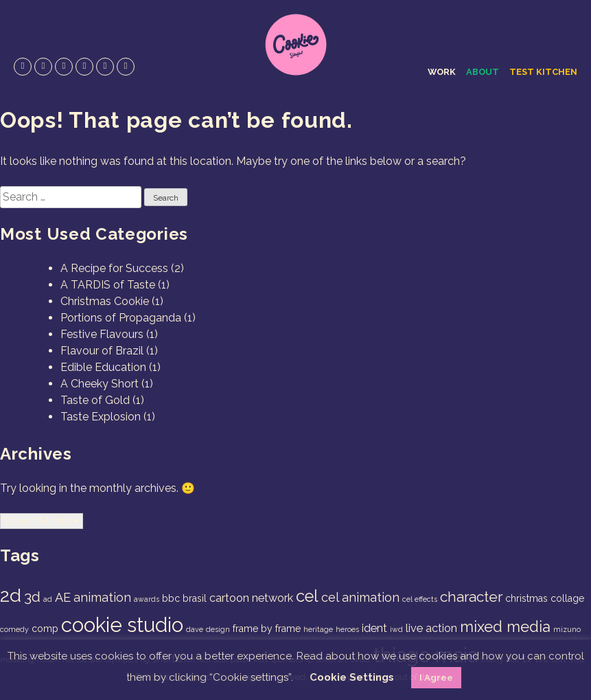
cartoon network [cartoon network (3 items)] (251, 598)
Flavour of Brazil (102, 351)
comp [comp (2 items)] (45, 629)
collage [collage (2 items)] (567, 598)
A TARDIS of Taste (108, 285)
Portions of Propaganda (121, 318)
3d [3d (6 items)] (32, 597)
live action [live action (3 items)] (431, 628)
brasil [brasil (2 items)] (195, 598)
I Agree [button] (436, 678)
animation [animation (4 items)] (102, 597)
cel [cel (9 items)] (307, 596)
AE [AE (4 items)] (63, 597)
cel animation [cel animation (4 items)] (360, 597)
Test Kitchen (543, 72)
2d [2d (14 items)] (11, 595)
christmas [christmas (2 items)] (526, 598)
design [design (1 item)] (218, 629)
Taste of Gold (95, 400)
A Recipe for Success (114, 268)
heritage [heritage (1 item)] (318, 629)
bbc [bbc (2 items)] (171, 598)
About (483, 72)
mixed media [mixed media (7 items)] (505, 626)
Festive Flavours (102, 334)
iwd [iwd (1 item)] (396, 629)
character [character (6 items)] (471, 597)
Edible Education (103, 367)
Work (442, 72)
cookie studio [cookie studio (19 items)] (122, 625)
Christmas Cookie (105, 301)
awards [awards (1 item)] (147, 599)
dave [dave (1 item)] (195, 629)
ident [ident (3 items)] (374, 628)
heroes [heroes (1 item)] (347, 629)
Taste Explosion (101, 417)
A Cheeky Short (100, 384)
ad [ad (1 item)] (48, 599)
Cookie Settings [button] (352, 677)
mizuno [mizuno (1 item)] (567, 629)
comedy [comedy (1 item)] (14, 629)
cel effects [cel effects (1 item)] (420, 599)
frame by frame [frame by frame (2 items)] (267, 629)
